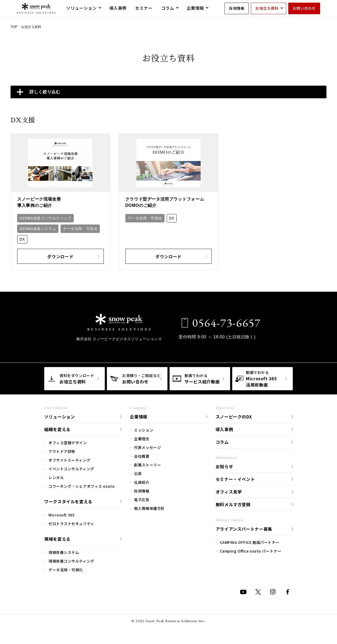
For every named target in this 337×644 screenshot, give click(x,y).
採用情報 (237, 8)
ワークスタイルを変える (68, 501)
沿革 (138, 473)
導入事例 (224, 429)
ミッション (144, 430)
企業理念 (142, 438)
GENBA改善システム (38, 229)
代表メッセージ (147, 447)
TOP (14, 27)
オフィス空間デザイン (68, 442)
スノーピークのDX (234, 416)
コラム (222, 442)
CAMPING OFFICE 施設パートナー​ (250, 542)
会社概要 (142, 456)
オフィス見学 (229, 491)
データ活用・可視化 (80, 229)
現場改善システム (64, 552)
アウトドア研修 (62, 451)
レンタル (56, 477)
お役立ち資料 (267, 8)
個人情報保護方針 (149, 508)
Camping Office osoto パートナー (251, 551)
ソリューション (60, 416)
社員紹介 (142, 482)
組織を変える (57, 429)
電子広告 (142, 499)
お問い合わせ (304, 8)
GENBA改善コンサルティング (45, 218)
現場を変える (57, 539)
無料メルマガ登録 (233, 504)
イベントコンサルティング (71, 469)
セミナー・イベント (235, 479)
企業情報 (139, 416)
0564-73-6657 (225, 323)
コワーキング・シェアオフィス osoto (81, 486)
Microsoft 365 (61, 515)
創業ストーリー (147, 465)
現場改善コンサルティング (71, 561)
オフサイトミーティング (69, 460)
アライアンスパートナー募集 (244, 529)
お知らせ (224, 466)
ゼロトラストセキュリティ (71, 523)
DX (22, 239)
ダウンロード (73, 256)
